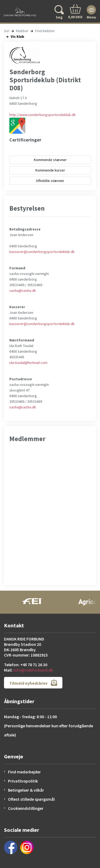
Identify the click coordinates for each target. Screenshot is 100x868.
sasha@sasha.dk (23, 290)
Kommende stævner (50, 160)
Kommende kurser (50, 170)
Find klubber (45, 31)
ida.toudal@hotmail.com (28, 363)
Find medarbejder (24, 772)
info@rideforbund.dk (33, 670)
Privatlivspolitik (23, 781)
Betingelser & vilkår (26, 790)
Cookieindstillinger (26, 808)
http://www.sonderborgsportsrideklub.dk (43, 115)
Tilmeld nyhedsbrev (33, 683)
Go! (7, 31)
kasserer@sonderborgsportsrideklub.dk (42, 252)
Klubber (22, 31)
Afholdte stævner (50, 181)
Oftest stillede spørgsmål (31, 799)
